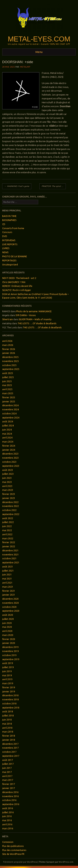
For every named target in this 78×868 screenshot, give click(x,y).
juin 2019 (7, 671)
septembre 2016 (11, 804)
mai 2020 (7, 627)
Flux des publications (13, 846)
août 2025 (8, 373)
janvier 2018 (9, 740)
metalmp (25, 67)
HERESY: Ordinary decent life (17, 286)
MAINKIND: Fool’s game (17, 186)
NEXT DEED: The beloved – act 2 (19, 278)
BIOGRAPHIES (9, 220)
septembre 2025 (11, 369)
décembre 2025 (10, 357)
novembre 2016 (10, 796)
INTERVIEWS (9, 240)
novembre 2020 (10, 603)
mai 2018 (7, 724)
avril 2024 (7, 438)
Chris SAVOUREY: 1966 (14, 282)
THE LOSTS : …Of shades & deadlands (37, 323)
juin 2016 (7, 816)
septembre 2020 (11, 611)
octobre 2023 (9, 462)
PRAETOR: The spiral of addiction (54, 186)
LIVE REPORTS (10, 244)
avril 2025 (7, 389)
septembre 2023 (11, 466)
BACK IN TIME (9, 216)
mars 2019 (8, 683)
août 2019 (8, 663)
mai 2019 (7, 675)
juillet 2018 (8, 716)
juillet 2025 (8, 377)
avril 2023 (7, 486)
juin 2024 (7, 430)
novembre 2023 (10, 458)
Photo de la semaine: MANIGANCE (34, 311)
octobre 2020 (9, 607)
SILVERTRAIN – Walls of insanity (35, 319)
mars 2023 (8, 490)
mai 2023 (7, 482)
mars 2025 (8, 393)
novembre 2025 (10, 361)
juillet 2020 (8, 619)
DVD (5, 236)
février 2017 (9, 784)
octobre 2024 (9, 414)
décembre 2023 (10, 454)
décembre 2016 (10, 792)
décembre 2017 (10, 744)
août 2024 (8, 422)
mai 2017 (7, 772)
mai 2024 (7, 434)
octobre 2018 (9, 704)
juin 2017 (7, 768)
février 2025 (9, 397)
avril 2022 (7, 534)
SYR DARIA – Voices (26, 315)
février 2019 (9, 687)
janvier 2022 (9, 546)
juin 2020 (7, 623)
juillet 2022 (8, 522)
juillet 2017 (8, 764)
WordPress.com (66, 862)
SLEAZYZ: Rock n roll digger (17, 290)
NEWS (5, 252)
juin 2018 (7, 720)
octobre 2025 (9, 365)
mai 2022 (7, 530)
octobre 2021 (9, 558)
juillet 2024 (8, 426)
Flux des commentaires (14, 850)
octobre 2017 (9, 752)
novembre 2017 (10, 748)
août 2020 (8, 615)
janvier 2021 (9, 595)
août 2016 (8, 808)
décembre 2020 (10, 599)
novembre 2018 (10, 699)
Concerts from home (13, 228)
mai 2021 (7, 579)
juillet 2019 (8, 667)
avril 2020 (7, 631)
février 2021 (9, 591)
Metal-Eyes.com (39, 39)
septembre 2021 (11, 563)
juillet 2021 (8, 571)
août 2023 (8, 470)
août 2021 (8, 567)
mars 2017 (8, 780)
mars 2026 (8, 345)
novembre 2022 (10, 506)
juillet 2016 (8, 812)
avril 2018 (7, 728)
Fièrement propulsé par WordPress (20, 862)
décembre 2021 (10, 551)
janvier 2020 (9, 643)
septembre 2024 (11, 418)
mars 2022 (8, 538)
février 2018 (9, 736)
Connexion (8, 842)
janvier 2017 (9, 788)
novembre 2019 (10, 651)
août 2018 (8, 712)
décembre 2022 (10, 502)
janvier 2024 (9, 450)
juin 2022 (7, 526)
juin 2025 (7, 381)
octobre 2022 (9, 510)
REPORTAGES (9, 260)
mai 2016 (7, 820)
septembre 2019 (11, 659)
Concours (7, 232)
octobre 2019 (9, 655)
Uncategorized (10, 265)
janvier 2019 (9, 692)
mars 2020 (8, 635)
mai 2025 (7, 385)
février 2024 (9, 446)
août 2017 (8, 760)
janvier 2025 (9, 402)
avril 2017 (7, 776)
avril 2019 (7, 679)
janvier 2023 (9, 498)
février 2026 (9, 349)
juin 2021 (7, 575)
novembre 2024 (10, 409)
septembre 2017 (11, 756)
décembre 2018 (10, 695)
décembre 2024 (10, 405)
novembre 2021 (10, 555)
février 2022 (9, 542)
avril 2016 (7, 824)
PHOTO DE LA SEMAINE (15, 256)
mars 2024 (8, 442)
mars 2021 (8, 587)
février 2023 (9, 494)
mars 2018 (8, 732)
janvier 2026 (9, 353)
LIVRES (6, 248)
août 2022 (8, 518)
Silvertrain (8, 319)
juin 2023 (7, 478)
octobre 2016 (9, 800)
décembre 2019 (10, 647)
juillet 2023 (8, 474)
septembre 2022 (11, 514)
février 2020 (9, 639)
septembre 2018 (11, 708)
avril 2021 (7, 583)
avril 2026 (7, 341)
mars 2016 (8, 828)
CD (4, 224)
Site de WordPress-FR (13, 854)
